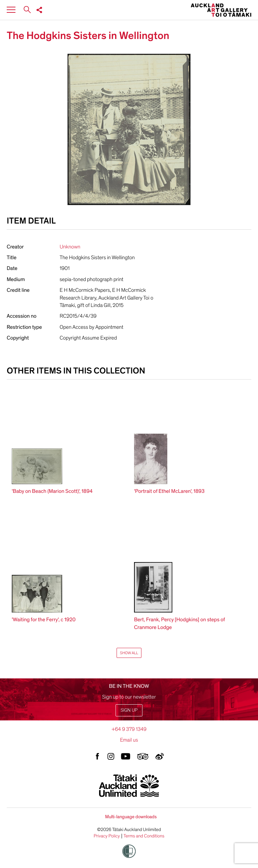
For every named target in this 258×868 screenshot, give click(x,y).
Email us (129, 740)
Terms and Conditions (144, 836)
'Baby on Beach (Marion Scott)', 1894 (52, 491)
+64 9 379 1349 (129, 729)
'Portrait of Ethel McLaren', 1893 (169, 491)
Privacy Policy (107, 836)
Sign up (129, 710)
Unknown (70, 247)
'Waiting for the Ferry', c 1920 (44, 620)
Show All (129, 653)
